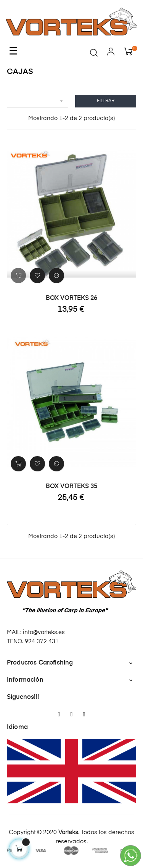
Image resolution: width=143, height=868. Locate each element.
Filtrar (106, 101)
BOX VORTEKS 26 (71, 298)
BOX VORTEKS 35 (71, 487)
